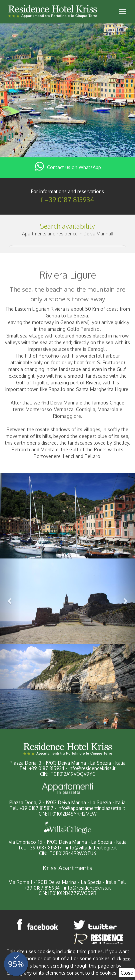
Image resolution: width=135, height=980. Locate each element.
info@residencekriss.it (92, 768)
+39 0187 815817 (36, 808)
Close (127, 973)
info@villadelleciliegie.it (91, 848)
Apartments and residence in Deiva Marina (67, 234)
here (126, 959)
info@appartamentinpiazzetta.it (91, 808)
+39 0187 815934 (69, 200)
